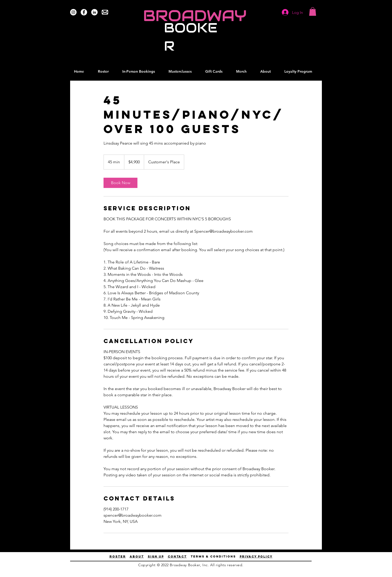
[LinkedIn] (94, 12)
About (137, 556)
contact (177, 556)
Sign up (156, 556)
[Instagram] (73, 12)
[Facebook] (84, 12)
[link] (120, 183)
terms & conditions (213, 556)
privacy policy (256, 556)
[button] (313, 11)
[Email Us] (105, 12)
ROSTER (118, 556)
